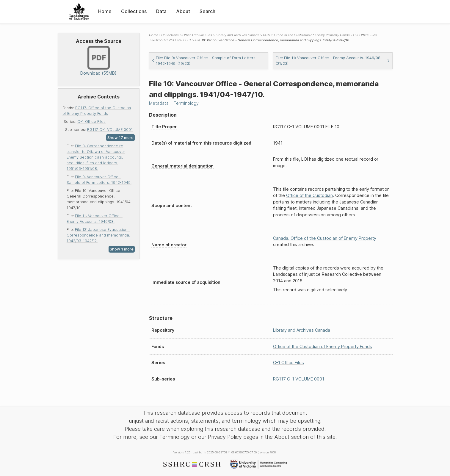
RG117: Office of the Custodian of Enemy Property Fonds (306, 35)
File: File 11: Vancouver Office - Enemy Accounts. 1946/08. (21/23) (333, 61)
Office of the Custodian (309, 195)
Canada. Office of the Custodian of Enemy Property (325, 238)
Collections (134, 11)
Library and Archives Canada (237, 35)
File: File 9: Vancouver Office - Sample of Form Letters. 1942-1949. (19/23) (204, 61)
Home (105, 11)
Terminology (186, 103)
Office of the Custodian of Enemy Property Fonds (323, 346)
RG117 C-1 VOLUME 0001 (110, 130)
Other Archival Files (197, 35)
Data (161, 11)
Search (207, 11)
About (183, 11)
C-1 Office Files (91, 122)
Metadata (159, 103)
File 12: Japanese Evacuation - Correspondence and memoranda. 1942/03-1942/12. (98, 235)
